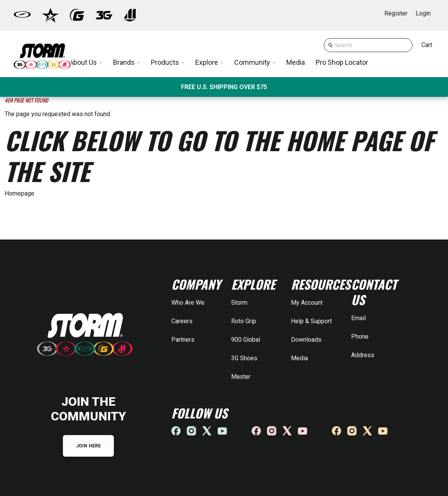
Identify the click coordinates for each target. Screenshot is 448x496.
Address (363, 355)
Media (299, 358)
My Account (307, 303)
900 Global (246, 340)
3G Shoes (244, 358)
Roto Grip (244, 321)
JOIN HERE (88, 446)
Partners (183, 340)
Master (241, 377)
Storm (239, 303)
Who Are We (188, 303)
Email (358, 318)
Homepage (19, 193)
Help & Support (311, 321)
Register (396, 13)
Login (423, 13)
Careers (182, 321)
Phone (360, 337)
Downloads (306, 340)
